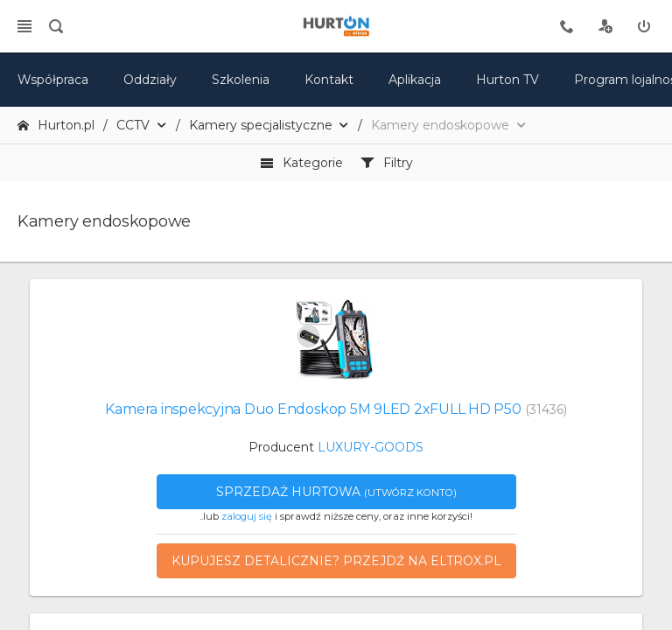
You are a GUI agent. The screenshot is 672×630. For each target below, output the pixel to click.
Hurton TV (507, 80)
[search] (56, 26)
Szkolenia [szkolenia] (241, 80)
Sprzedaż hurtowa (336, 492)
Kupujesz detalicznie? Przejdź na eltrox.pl (336, 561)
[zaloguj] (644, 26)
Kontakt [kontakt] (329, 80)
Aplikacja (415, 80)
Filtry (387, 163)
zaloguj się (247, 516)
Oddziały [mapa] (150, 80)
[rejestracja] (605, 26)
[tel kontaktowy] (567, 26)
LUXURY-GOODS (371, 447)
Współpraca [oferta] (53, 80)
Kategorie (301, 163)
